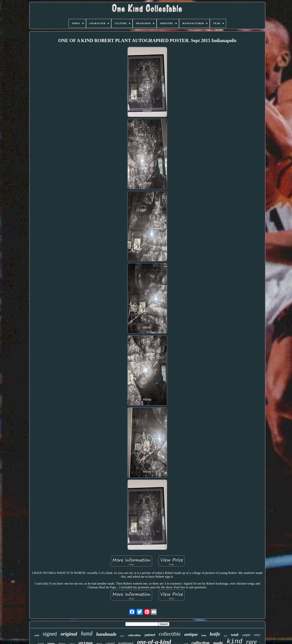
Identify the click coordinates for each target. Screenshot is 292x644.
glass (122, 636)
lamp (204, 635)
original (69, 634)
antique (191, 634)
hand (87, 633)
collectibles (134, 635)
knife (215, 634)
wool (235, 635)
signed (50, 634)
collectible (170, 634)
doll (225, 636)
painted (150, 635)
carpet (246, 635)
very (257, 635)
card (37, 635)
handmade (106, 634)
